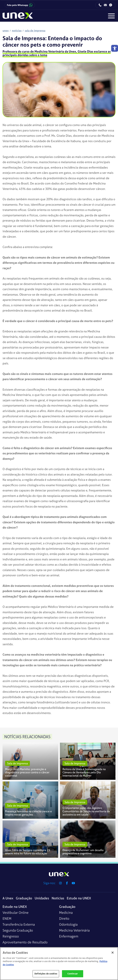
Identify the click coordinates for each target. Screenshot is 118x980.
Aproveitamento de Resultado (25, 942)
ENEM (7, 918)
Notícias (58, 898)
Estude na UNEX (79, 898)
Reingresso (11, 936)
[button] (115, 48)
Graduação (24, 898)
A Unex (8, 898)
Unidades (42, 898)
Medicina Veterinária (74, 930)
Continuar (73, 974)
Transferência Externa (19, 924)
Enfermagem (69, 936)
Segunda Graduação (18, 930)
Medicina (66, 912)
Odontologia (68, 924)
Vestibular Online (16, 912)
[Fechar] (113, 953)
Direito (64, 918)
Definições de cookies (46, 974)
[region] (59, 964)
